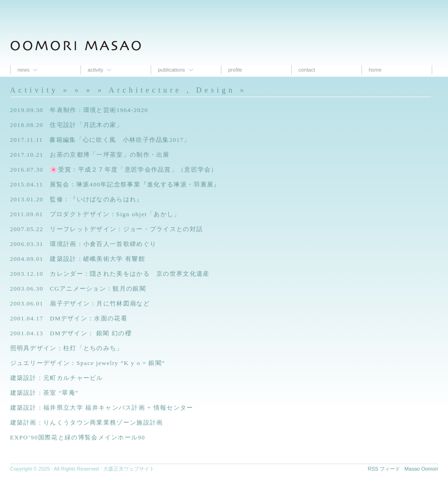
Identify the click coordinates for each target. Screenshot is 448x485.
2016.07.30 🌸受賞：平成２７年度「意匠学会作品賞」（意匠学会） (114, 169)
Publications (172, 70)
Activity (96, 70)
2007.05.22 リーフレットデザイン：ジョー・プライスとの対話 (107, 229)
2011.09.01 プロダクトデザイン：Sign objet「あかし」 (95, 214)
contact (307, 70)
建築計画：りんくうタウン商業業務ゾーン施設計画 (87, 422)
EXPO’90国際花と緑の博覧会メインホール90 (78, 437)
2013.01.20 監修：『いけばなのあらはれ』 (77, 199)
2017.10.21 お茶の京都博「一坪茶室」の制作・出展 (90, 155)
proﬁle (235, 70)
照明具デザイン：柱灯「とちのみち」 (67, 348)
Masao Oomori (421, 469)
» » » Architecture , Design (155, 90)
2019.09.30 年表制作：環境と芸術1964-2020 (79, 110)
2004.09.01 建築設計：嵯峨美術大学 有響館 (78, 259)
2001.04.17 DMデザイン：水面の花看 (69, 318)
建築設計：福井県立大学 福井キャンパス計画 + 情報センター (102, 408)
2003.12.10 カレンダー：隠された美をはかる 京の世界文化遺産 (110, 274)
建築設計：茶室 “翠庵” (44, 393)
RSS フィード (384, 469)
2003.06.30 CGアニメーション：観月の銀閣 (78, 289)
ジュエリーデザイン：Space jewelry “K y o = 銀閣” (88, 363)
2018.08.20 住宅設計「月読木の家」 (67, 125)
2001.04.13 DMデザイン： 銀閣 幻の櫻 (71, 333)
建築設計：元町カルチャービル (57, 378)
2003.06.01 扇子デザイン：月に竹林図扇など (80, 303)
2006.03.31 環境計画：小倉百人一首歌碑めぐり (84, 244)
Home (375, 70)
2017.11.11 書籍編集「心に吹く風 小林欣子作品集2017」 (100, 140)
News (24, 70)
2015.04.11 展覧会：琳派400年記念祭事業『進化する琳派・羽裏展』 (115, 184)
